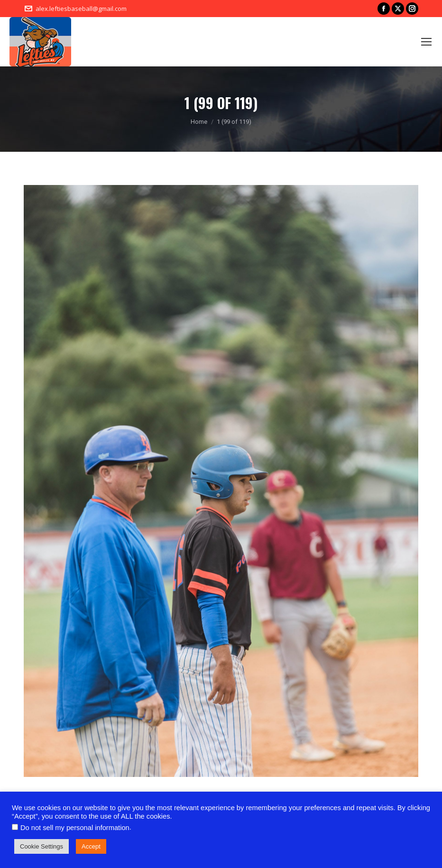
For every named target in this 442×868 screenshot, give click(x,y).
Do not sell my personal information (75, 828)
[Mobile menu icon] (426, 42)
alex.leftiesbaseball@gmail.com (81, 9)
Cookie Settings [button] (41, 846)
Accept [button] (91, 846)
